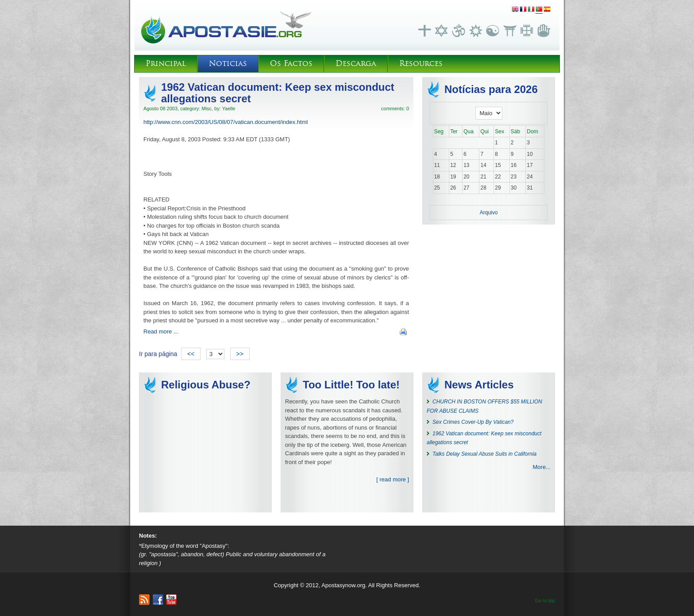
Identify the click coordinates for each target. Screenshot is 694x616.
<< (191, 354)
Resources (421, 64)
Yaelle (229, 108)
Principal (166, 64)
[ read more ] (393, 479)
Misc (206, 108)
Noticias (228, 64)
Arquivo (489, 213)
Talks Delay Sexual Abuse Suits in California (484, 454)
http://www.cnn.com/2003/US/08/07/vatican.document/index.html (226, 122)
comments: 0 (395, 108)
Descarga (356, 64)
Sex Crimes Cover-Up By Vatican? (473, 422)
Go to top (545, 601)
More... (542, 467)
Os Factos (291, 64)
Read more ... (161, 331)
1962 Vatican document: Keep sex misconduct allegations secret (278, 93)
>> (240, 354)
